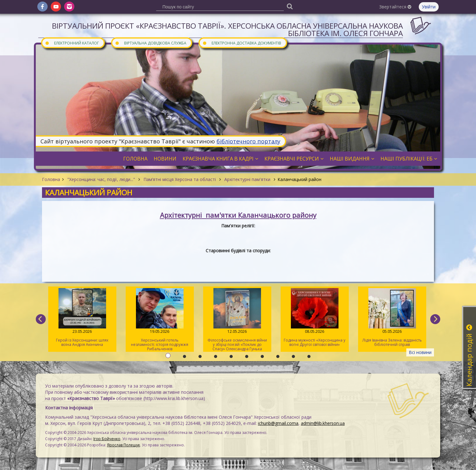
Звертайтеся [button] (395, 7)
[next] (435, 319)
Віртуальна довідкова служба (151, 43)
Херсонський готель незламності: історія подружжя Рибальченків (160, 320)
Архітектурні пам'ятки (247, 179)
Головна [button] (135, 159)
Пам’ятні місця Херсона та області (180, 179)
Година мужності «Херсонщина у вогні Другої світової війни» (315, 318)
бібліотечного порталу (248, 141)
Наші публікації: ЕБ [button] (409, 159)
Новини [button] (165, 159)
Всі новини (420, 352)
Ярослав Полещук (124, 445)
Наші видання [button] (352, 159)
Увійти (429, 7)
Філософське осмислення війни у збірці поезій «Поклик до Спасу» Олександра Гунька (237, 320)
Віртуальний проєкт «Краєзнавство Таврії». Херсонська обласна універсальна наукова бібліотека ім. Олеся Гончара (227, 29)
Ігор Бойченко (107, 439)
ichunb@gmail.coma (278, 423)
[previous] (41, 319)
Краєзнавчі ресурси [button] (294, 159)
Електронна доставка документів (242, 43)
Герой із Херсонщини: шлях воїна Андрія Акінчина (82, 318)
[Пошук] (290, 6)
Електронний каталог (72, 43)
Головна (51, 179)
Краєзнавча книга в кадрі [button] (220, 159)
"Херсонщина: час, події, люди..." (101, 179)
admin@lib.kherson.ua (323, 423)
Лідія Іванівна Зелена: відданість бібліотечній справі (392, 318)
